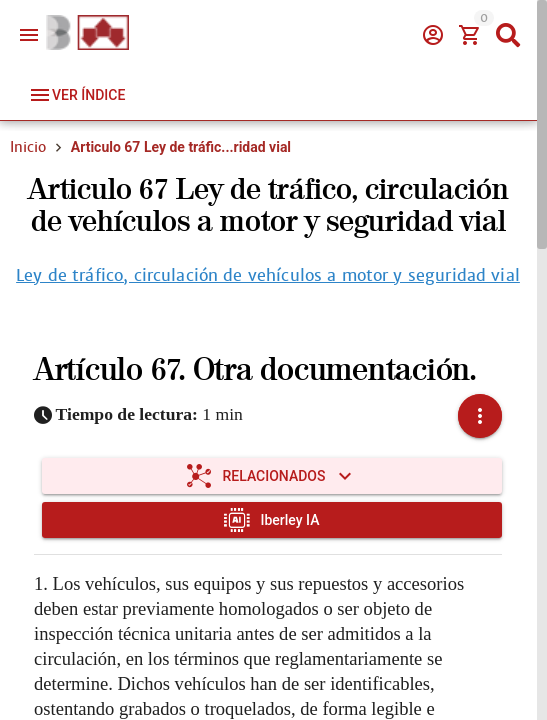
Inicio (28, 147)
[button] (480, 416)
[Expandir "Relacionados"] (272, 476)
